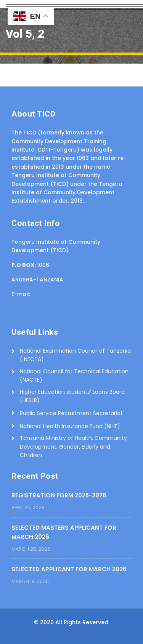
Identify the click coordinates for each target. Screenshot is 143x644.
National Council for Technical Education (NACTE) (74, 376)
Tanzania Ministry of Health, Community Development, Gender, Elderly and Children (73, 447)
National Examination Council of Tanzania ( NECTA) (75, 355)
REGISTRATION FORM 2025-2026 (59, 495)
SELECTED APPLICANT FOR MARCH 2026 (69, 569)
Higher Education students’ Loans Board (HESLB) (72, 396)
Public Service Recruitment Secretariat (71, 413)
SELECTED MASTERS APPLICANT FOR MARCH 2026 (64, 532)
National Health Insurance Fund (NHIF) (70, 426)
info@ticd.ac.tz (52, 294)
